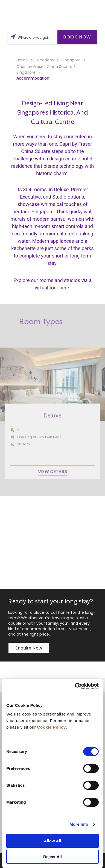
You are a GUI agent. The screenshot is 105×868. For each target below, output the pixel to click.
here (64, 288)
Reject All (52, 857)
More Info (79, 824)
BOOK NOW (77, 37)
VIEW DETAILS (52, 486)
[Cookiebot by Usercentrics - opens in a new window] (75, 686)
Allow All (53, 841)
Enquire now (29, 648)
